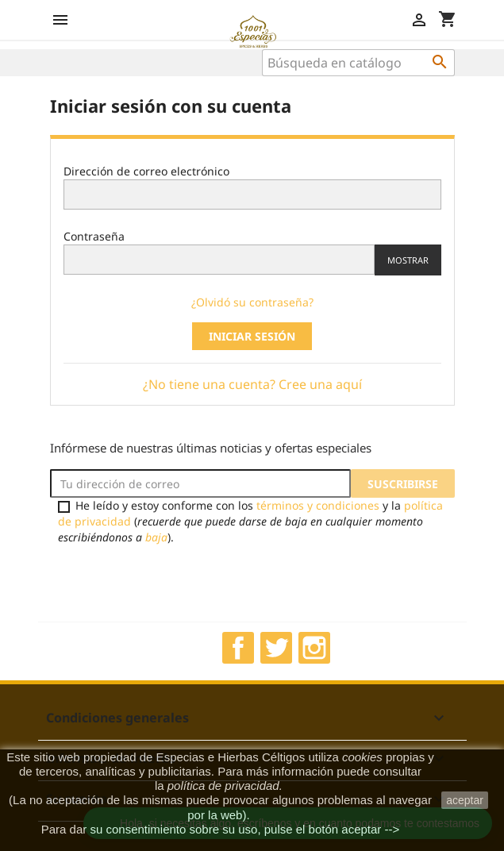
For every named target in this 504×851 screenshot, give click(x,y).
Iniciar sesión (252, 336)
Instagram (314, 648)
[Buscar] (358, 63)
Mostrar (408, 260)
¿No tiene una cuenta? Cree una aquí (252, 384)
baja (156, 537)
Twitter (276, 648)
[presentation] (183, 583)
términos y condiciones (318, 505)
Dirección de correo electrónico (146, 171)
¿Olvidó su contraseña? (252, 302)
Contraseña (94, 236)
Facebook (238, 648)
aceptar (465, 800)
